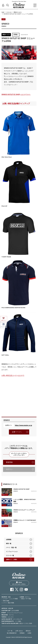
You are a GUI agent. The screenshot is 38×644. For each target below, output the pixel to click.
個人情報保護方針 (12, 633)
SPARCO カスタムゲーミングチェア (24, 510)
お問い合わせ (19, 631)
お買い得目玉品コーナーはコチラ (13, 375)
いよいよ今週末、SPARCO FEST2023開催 (24, 500)
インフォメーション (12, 552)
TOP (3, 12)
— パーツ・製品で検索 (8, 603)
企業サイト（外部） (12, 559)
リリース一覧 (10, 555)
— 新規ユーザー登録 (25, 599)
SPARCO (16, 491)
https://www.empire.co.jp (24, 425)
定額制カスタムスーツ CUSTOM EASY (25, 520)
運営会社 (28, 631)
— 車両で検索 (5, 601)
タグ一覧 (10, 631)
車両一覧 (9, 544)
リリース (9, 12)
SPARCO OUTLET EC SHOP (21, 489)
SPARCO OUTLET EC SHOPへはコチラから (16, 94)
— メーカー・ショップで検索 (10, 599)
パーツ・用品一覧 (11, 548)
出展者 (29, 633)
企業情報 (9, 540)
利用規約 (22, 633)
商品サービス (18, 12)
